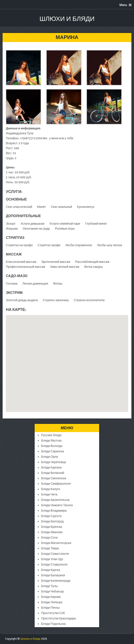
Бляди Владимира (54, 511)
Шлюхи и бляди (67, 19)
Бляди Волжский (53, 473)
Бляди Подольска (53, 624)
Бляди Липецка (52, 602)
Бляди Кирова (51, 597)
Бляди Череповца (53, 462)
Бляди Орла (49, 457)
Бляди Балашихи (53, 575)
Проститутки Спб (53, 613)
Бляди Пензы (50, 608)
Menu (123, 5)
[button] (67, 360)
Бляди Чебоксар (52, 592)
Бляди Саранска (52, 451)
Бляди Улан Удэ (52, 559)
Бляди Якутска (51, 441)
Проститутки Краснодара (58, 618)
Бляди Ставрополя (54, 565)
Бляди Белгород (52, 521)
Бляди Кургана (51, 468)
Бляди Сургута (51, 516)
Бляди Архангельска (55, 500)
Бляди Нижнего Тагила (57, 505)
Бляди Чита (49, 494)
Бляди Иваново (52, 532)
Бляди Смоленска (54, 478)
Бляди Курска (51, 570)
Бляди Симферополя (56, 484)
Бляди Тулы (49, 586)
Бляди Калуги (51, 489)
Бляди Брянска (52, 527)
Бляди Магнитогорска (56, 543)
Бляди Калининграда (56, 581)
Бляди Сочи (49, 538)
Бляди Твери (50, 548)
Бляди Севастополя (55, 554)
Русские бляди (51, 435)
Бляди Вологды (52, 446)
